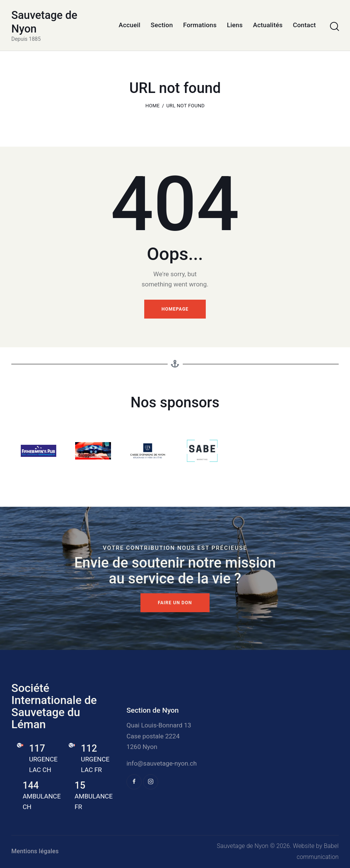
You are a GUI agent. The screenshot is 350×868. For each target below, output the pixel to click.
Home (153, 106)
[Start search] (334, 27)
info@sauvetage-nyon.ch (162, 763)
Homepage (175, 309)
